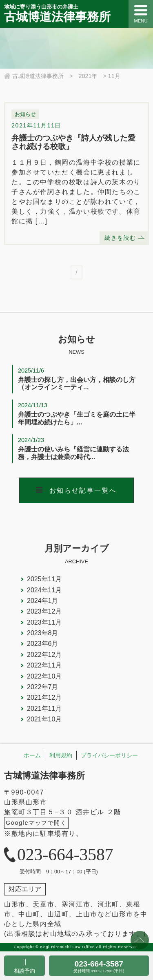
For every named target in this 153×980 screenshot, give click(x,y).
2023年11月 (44, 622)
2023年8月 (43, 633)
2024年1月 (43, 601)
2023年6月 (43, 644)
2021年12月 (44, 698)
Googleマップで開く (36, 823)
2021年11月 (44, 709)
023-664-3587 (99, 966)
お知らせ (25, 114)
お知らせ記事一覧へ (83, 490)
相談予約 (24, 971)
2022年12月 (44, 655)
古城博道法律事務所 (44, 776)
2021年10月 (44, 719)
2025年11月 (44, 579)
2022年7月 (43, 687)
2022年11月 (44, 665)
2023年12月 (44, 611)
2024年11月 (44, 590)
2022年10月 (44, 676)
